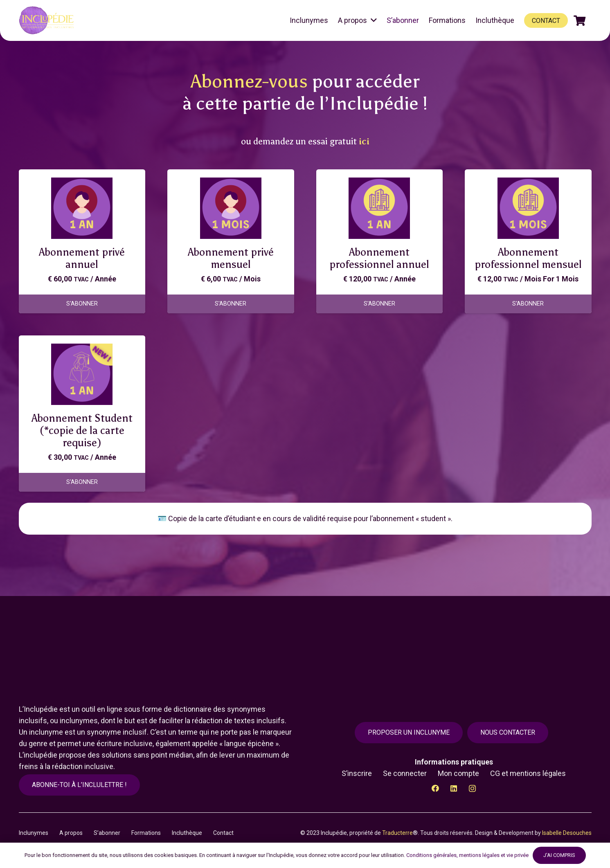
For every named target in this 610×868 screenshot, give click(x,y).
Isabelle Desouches (567, 833)
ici (364, 142)
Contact (223, 833)
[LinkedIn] (454, 788)
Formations (146, 833)
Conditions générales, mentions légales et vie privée (467, 855)
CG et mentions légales (528, 773)
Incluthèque (187, 833)
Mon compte (458, 773)
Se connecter (405, 773)
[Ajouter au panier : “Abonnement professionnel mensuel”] (528, 304)
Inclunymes (34, 833)
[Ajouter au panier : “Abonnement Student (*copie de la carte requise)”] (82, 482)
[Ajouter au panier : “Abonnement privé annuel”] (82, 304)
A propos (71, 833)
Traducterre (397, 833)
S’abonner (107, 833)
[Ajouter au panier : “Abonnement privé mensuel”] (231, 304)
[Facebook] (436, 788)
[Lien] (48, 20)
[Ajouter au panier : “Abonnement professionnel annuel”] (380, 304)
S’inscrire (357, 773)
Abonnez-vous (249, 81)
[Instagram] (472, 788)
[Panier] (580, 20)
